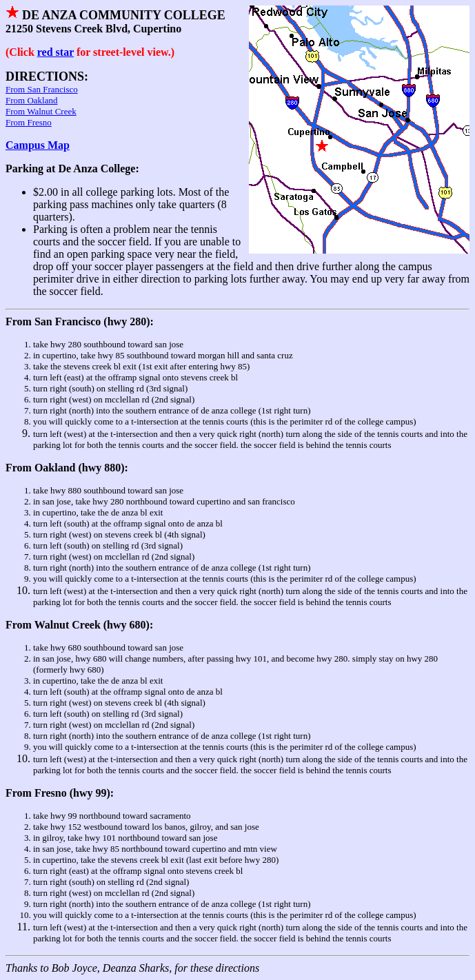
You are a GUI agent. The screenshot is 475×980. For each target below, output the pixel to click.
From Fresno (29, 122)
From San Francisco (42, 89)
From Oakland (31, 100)
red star (55, 52)
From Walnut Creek (41, 111)
